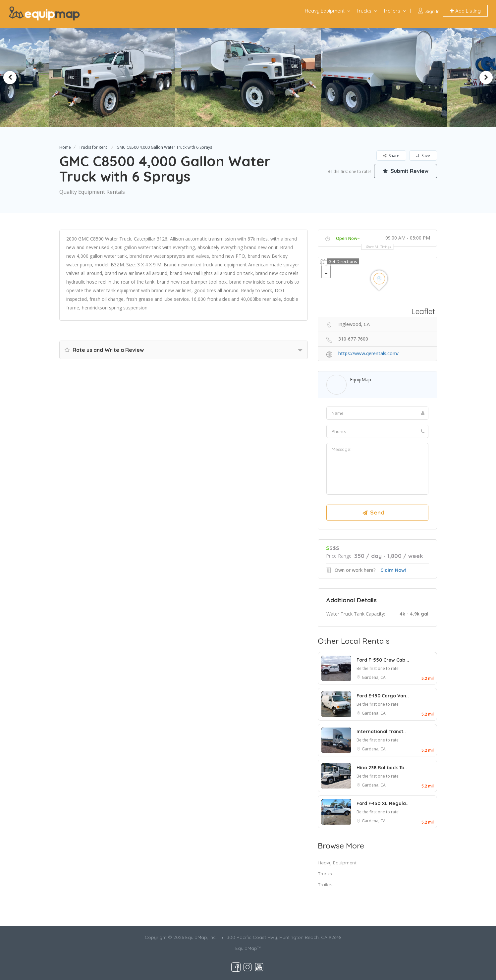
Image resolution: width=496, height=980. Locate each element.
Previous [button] (10, 78)
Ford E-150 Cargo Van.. (383, 696)
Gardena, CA (374, 677)
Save (423, 156)
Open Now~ (348, 238)
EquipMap (360, 380)
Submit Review (406, 171)
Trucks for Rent (93, 147)
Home (65, 147)
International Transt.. (381, 732)
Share (391, 156)
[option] (116, 78)
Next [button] (486, 78)
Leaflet (423, 311)
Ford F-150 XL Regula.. (383, 803)
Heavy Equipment (325, 11)
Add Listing (465, 11)
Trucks (364, 11)
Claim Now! (393, 570)
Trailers (392, 11)
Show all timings (379, 247)
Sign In (433, 11)
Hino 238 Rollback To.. (382, 768)
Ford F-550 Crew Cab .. (383, 660)
